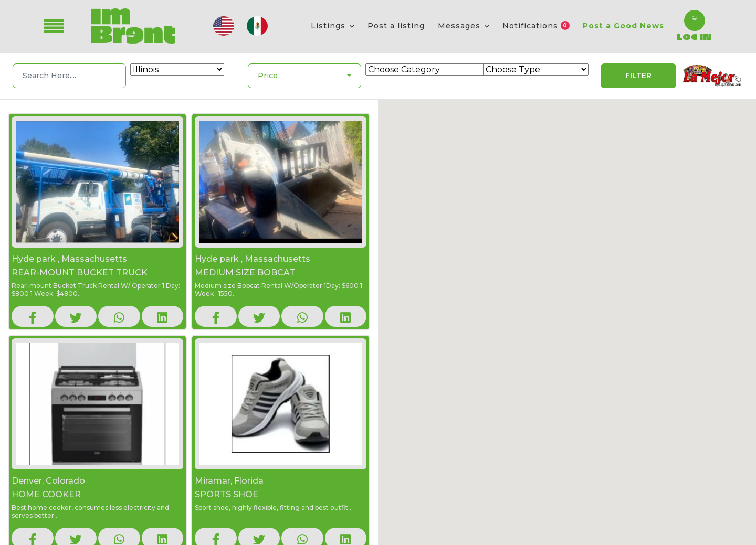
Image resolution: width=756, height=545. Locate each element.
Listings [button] (329, 26)
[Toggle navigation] (61, 26)
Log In (694, 36)
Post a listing (396, 26)
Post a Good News (623, 26)
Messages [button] (460, 26)
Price (268, 76)
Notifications (536, 26)
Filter (638, 76)
